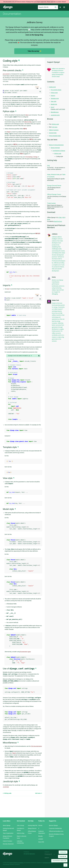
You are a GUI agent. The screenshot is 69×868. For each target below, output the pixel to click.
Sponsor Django (53, 825)
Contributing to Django (59, 151)
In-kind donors (29, 854)
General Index (53, 133)
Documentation (12, 14)
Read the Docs (58, 221)
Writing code (7, 793)
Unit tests (39, 793)
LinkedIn (41, 839)
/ (37, 88)
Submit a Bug (21, 833)
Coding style (52, 87)
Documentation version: (59, 861)
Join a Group (20, 825)
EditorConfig (28, 122)
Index (49, 175)
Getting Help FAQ (33, 825)
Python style (54, 93)
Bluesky (40, 836)
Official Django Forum (54, 194)
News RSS (41, 842)
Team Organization (8, 833)
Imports (53, 96)
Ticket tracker (51, 203)
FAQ (48, 166)
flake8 (9, 132)
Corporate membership (55, 828)
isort (8, 289)
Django (8, 7)
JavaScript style (55, 115)
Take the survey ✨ (34, 51)
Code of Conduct (7, 841)
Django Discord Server (54, 186)
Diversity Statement (8, 844)
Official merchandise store (56, 831)
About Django (7, 825)
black (27, 115)
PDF (64, 217)
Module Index (55, 175)
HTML (60, 217)
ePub (49, 219)
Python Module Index (55, 136)
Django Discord (32, 828)
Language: (63, 856)
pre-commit (6, 74)
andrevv (49, 858)
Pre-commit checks (56, 90)
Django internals (55, 148)
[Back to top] (65, 865)
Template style (55, 98)
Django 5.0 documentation (56, 145)
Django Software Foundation (16, 863)
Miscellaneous (55, 112)
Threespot (49, 854)
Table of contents (54, 130)
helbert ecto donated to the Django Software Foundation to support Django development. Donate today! (58, 73)
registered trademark (48, 863)
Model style (54, 104)
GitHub (40, 825)
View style (53, 101)
